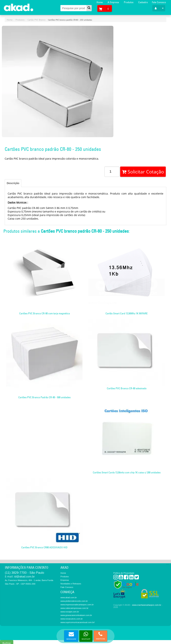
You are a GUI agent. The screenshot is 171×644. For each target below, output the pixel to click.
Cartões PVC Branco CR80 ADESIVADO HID (44, 547)
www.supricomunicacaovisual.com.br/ (78, 622)
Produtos (129, 2)
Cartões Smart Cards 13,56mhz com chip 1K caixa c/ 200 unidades (127, 472)
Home (100, 2)
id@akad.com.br (24, 576)
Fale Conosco (159, 2)
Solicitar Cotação (143, 172)
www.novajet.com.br (70, 612)
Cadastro (143, 2)
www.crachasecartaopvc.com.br (147, 605)
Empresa (65, 580)
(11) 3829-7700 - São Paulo (25, 573)
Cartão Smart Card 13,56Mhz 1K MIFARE (127, 313)
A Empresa (113, 2)
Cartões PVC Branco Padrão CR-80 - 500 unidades (44, 397)
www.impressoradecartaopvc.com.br (77, 605)
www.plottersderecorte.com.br (74, 601)
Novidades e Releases (71, 584)
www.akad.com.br (69, 597)
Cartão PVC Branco (37, 20)
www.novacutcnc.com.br (72, 619)
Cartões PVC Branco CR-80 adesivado (127, 388)
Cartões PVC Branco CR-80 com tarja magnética (45, 313)
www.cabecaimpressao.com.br (74, 608)
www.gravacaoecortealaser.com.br (76, 615)
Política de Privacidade (124, 573)
